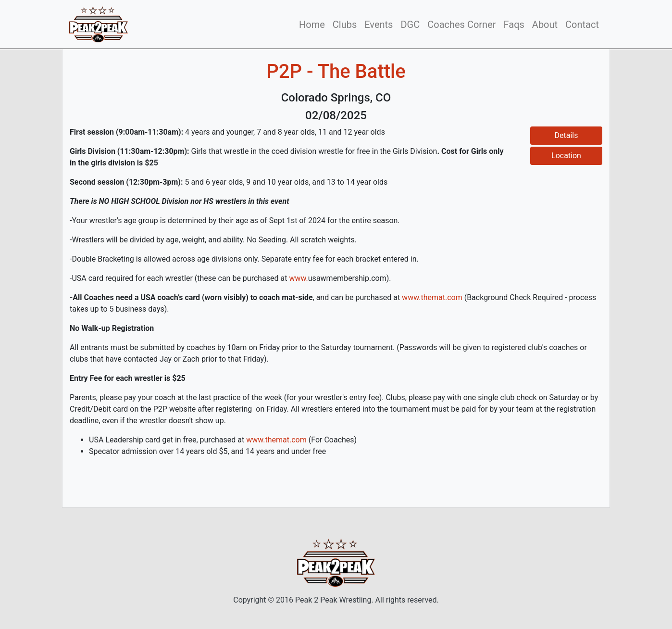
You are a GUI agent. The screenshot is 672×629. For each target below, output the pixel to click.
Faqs (514, 25)
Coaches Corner (461, 25)
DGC (410, 25)
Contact (582, 25)
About (545, 25)
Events (379, 25)
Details (566, 135)
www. (298, 278)
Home (312, 25)
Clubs (345, 25)
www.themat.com (432, 297)
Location (566, 156)
